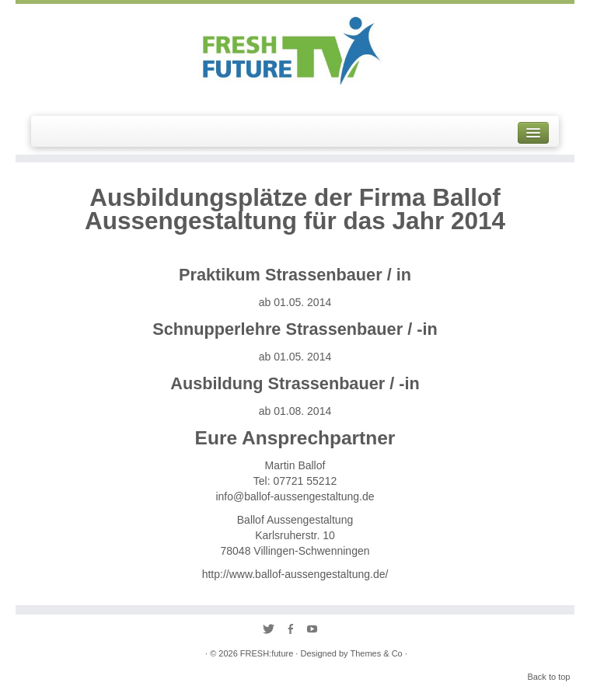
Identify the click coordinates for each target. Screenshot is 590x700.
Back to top (548, 677)
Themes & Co (376, 653)
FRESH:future (267, 653)
